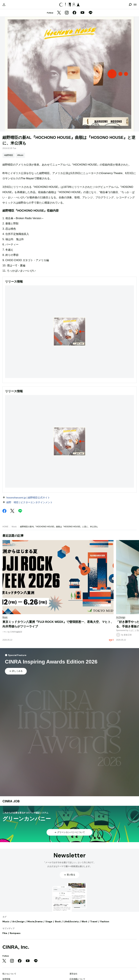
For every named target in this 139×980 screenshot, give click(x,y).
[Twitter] (59, 13)
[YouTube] (82, 13)
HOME (5, 527)
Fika (5, 933)
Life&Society (71, 921)
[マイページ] (4, 5)
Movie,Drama (35, 921)
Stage (49, 921)
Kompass (15, 933)
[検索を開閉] (130, 5)
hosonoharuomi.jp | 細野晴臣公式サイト (28, 498)
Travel (94, 921)
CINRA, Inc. (16, 947)
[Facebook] (74, 13)
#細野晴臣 (9, 155)
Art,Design (18, 921)
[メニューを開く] (135, 5)
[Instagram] (67, 13)
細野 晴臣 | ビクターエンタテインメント (30, 502)
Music (14, 527)
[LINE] (90, 13)
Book (58, 921)
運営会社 (73, 974)
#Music (20, 155)
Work (84, 921)
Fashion (105, 921)
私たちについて (9, 974)
